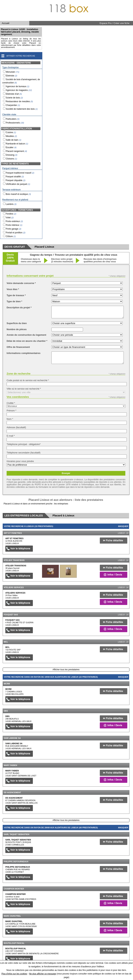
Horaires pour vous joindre (20, 461)
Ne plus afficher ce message (43, 974)
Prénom (11, 411)
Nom (10, 419)
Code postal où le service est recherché (28, 380)
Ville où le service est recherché (24, 389)
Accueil (6, 23)
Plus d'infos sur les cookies (14, 974)
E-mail (11, 436)
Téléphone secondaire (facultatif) (23, 453)
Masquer (123, 526)
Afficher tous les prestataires (66, 670)
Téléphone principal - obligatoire (24, 444)
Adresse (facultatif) (16, 427)
